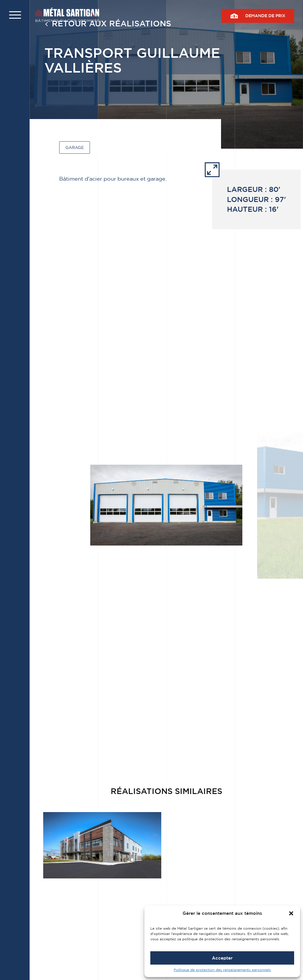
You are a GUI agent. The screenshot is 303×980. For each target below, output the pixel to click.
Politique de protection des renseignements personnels (222, 970)
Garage (75, 147)
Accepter (222, 958)
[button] (291, 913)
